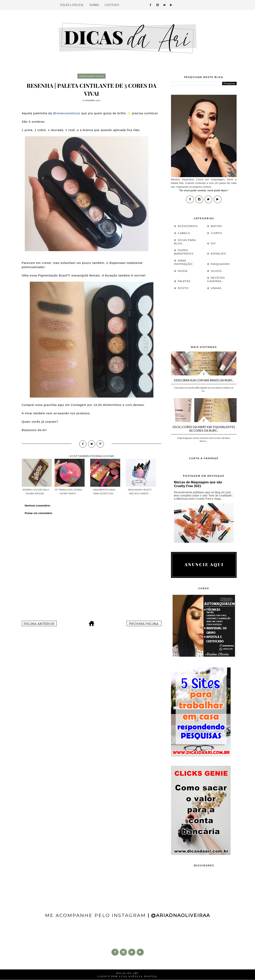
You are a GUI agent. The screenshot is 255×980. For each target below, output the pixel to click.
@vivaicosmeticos (67, 113)
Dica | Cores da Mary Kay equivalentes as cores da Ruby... (204, 429)
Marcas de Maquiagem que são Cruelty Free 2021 (198, 484)
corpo (216, 233)
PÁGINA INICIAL (72, 5)
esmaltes (218, 254)
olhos (100, 76)
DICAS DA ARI (128, 973)
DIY (213, 243)
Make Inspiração (183, 262)
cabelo (184, 233)
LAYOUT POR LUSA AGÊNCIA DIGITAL (128, 976)
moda (183, 271)
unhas (216, 288)
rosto (183, 288)
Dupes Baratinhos (184, 252)
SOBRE (94, 5)
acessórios (188, 226)
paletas (184, 281)
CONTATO (112, 5)
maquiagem (86, 76)
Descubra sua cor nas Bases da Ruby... (204, 380)
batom (216, 226)
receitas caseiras (216, 279)
